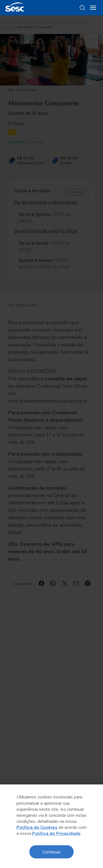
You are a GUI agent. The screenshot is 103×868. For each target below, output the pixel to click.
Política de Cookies (37, 827)
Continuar (51, 852)
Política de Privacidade (56, 833)
